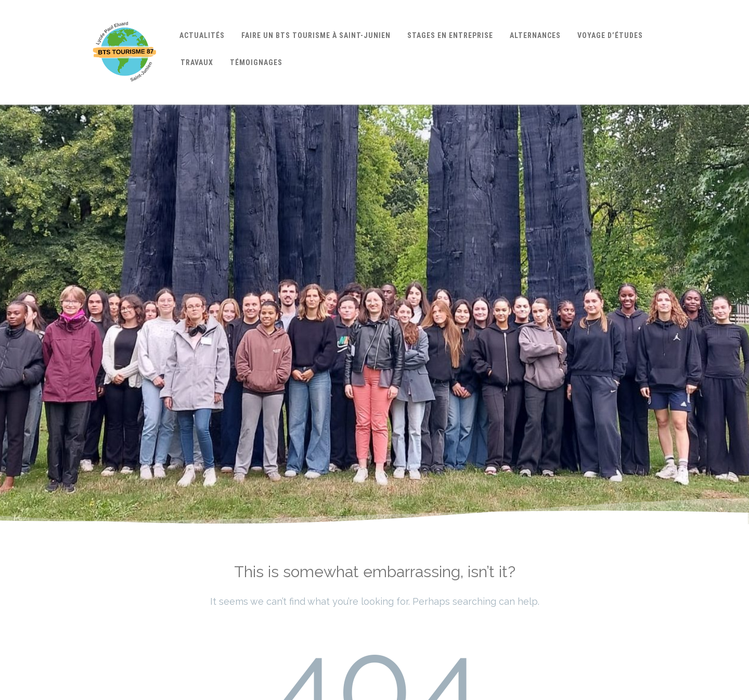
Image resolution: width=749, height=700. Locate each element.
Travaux (197, 62)
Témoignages (256, 62)
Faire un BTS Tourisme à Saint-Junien (316, 35)
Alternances (535, 35)
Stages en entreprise (450, 35)
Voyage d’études (610, 35)
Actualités (202, 35)
